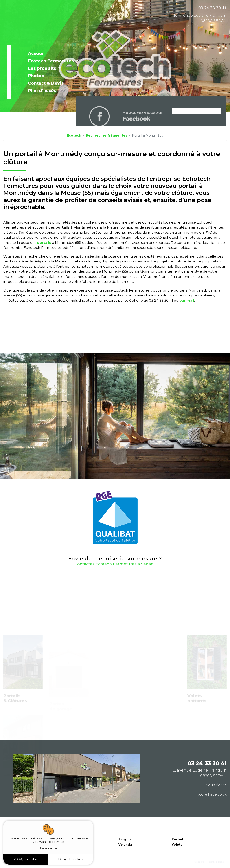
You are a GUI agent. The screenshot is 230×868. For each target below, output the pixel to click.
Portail (177, 839)
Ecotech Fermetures (51, 61)
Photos (36, 76)
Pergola (125, 839)
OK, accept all (26, 859)
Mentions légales (217, 862)
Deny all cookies (71, 859)
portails (44, 243)
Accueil (36, 54)
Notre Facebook (211, 794)
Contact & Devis (46, 83)
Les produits (43, 68)
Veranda (125, 844)
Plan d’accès (42, 91)
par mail (187, 300)
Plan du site (199, 862)
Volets (177, 844)
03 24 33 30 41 (212, 8)
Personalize (48, 848)
